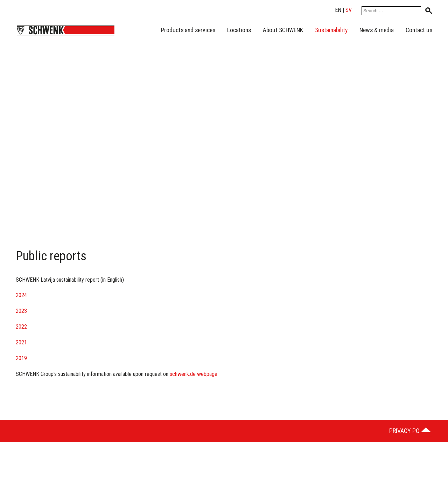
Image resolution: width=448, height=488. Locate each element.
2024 (21, 295)
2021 (21, 342)
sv (349, 10)
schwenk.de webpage (194, 374)
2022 (21, 327)
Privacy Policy (410, 431)
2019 (21, 358)
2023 (21, 311)
